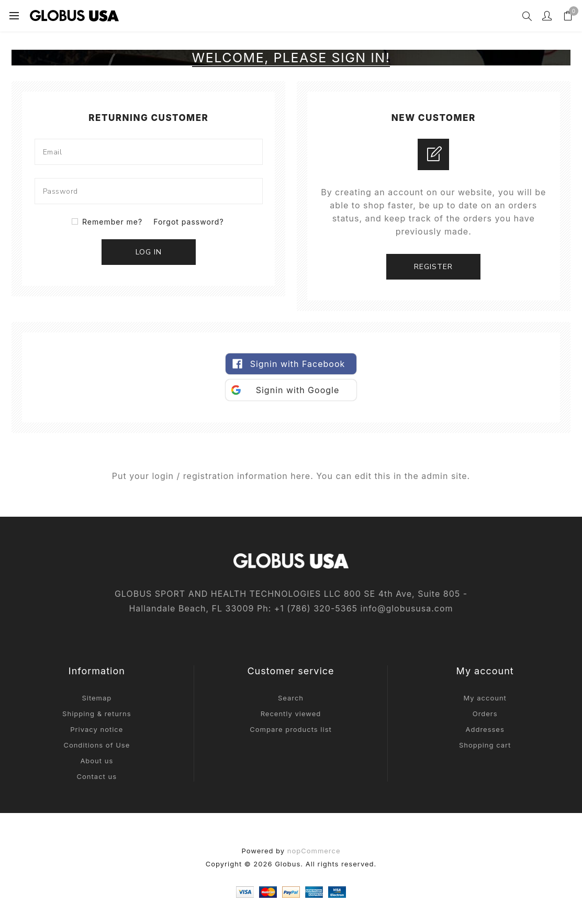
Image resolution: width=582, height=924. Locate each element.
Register (433, 267)
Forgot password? (188, 222)
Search (291, 698)
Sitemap (97, 698)
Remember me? (112, 222)
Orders (485, 714)
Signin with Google (298, 390)
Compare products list (291, 729)
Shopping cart (485, 745)
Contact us (97, 776)
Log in (149, 252)
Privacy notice (97, 729)
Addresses (485, 729)
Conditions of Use (97, 745)
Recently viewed (291, 714)
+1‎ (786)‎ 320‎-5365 (316, 608)
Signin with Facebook (298, 364)
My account (485, 698)
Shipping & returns (97, 714)
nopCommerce (314, 851)
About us (97, 761)
